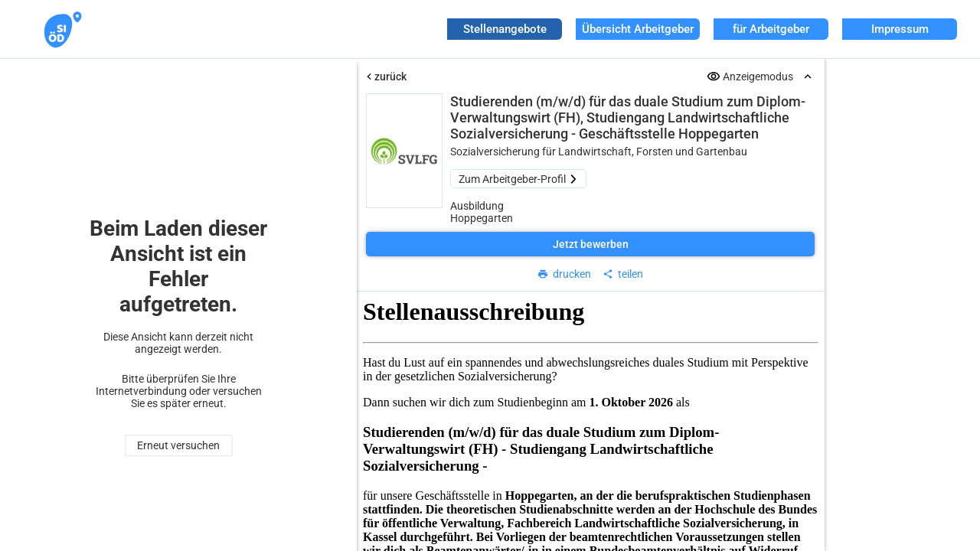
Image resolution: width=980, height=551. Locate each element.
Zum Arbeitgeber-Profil (518, 179)
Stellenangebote (505, 29)
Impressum (900, 29)
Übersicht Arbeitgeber (638, 29)
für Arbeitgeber (771, 29)
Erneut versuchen (178, 445)
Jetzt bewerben (591, 244)
